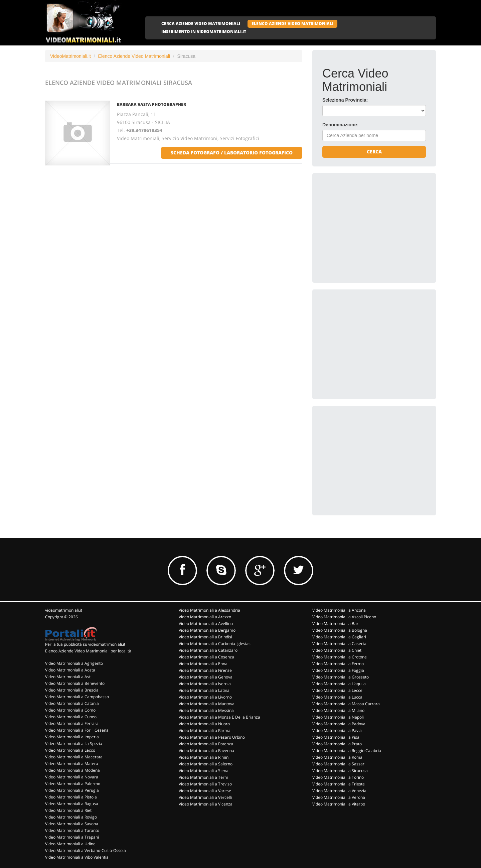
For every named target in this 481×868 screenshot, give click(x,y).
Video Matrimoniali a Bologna (340, 630)
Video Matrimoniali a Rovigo (71, 817)
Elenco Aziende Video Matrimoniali (134, 56)
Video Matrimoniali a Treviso (205, 784)
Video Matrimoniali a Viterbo (339, 804)
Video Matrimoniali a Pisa (336, 737)
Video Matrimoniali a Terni (203, 777)
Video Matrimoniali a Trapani (72, 837)
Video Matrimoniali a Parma (205, 730)
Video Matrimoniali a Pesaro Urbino (212, 737)
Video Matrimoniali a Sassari (339, 764)
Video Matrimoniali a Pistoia (71, 797)
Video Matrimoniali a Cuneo (71, 717)
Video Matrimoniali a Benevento (75, 683)
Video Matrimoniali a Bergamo (207, 630)
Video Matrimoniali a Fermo (338, 664)
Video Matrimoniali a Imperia (72, 737)
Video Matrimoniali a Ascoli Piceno (344, 617)
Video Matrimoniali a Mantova (207, 704)
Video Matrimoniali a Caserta (339, 644)
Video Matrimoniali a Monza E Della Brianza (219, 717)
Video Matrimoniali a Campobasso (77, 697)
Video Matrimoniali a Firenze (205, 670)
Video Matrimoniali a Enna (203, 664)
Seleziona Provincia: (345, 100)
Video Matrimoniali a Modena (72, 770)
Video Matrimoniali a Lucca (337, 697)
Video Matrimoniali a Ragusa (72, 804)
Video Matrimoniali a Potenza (206, 744)
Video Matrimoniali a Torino (338, 777)
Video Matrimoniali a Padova (339, 724)
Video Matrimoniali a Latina (204, 690)
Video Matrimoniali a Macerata (74, 757)
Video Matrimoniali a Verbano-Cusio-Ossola (86, 850)
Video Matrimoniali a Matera (72, 764)
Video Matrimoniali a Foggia (338, 670)
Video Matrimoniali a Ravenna (206, 751)
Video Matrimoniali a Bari (336, 624)
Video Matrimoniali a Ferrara (72, 723)
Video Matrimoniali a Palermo (73, 784)
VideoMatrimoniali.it (70, 56)
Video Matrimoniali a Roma (337, 757)
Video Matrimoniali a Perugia (72, 790)
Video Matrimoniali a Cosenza (206, 657)
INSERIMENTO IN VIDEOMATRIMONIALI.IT (204, 32)
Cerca (374, 152)
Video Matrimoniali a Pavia (337, 730)
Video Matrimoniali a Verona (339, 797)
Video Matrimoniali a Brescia (72, 690)
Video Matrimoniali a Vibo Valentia (77, 857)
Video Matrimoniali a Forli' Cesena (77, 730)
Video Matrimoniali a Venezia (339, 791)
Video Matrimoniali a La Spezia (74, 743)
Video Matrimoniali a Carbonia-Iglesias (215, 644)
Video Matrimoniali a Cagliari (339, 637)
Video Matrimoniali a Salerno (206, 764)
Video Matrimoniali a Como (70, 710)
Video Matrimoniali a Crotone (340, 657)
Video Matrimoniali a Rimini (204, 757)
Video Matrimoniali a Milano (338, 710)
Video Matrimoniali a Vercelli (205, 797)
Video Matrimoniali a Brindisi (205, 637)
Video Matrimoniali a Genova (206, 677)
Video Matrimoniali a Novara (72, 777)
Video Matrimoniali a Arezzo (205, 617)
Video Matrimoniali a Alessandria (209, 610)
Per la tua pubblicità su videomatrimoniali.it (85, 644)
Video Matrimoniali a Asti (68, 677)
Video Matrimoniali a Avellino (206, 624)
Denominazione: (340, 125)
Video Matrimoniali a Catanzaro (208, 650)
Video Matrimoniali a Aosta (70, 670)
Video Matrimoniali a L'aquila (339, 684)
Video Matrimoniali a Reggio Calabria (347, 751)
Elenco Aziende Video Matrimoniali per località (88, 651)
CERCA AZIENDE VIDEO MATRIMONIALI (201, 24)
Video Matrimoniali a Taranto (72, 830)
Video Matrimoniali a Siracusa (340, 771)
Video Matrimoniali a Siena (204, 771)
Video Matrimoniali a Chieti (337, 650)
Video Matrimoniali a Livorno (205, 697)
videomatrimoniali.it (64, 610)
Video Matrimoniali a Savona (72, 824)
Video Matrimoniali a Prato (337, 744)
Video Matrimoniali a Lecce (337, 690)
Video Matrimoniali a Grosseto (341, 677)
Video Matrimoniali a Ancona (339, 610)
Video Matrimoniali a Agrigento (74, 663)
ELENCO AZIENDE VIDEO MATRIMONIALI (292, 24)
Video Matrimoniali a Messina (206, 710)
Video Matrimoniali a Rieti (69, 810)
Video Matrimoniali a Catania (72, 703)
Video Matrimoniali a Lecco (70, 750)
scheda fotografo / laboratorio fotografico (232, 153)
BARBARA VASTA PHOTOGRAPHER (151, 104)
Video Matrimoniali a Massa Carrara (346, 704)
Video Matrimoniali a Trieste (339, 784)
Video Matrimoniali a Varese (205, 791)
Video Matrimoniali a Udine (70, 844)
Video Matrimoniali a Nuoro (204, 724)
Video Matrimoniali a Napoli (338, 717)
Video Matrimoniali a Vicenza (206, 804)
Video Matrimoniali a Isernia (205, 684)
